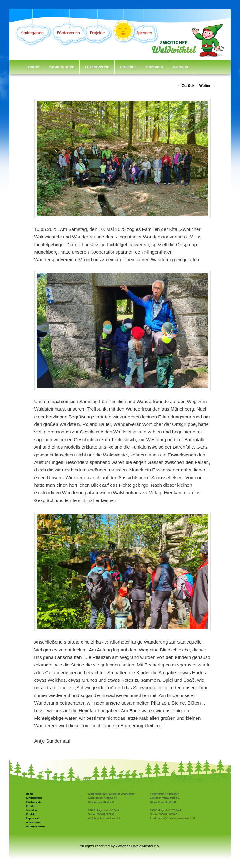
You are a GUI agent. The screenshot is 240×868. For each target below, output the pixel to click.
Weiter (207, 86)
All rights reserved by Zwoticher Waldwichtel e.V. (120, 846)
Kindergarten (62, 67)
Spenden (155, 67)
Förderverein (97, 67)
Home (33, 67)
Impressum (33, 818)
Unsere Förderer (36, 826)
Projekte (128, 67)
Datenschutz (34, 822)
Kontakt (181, 67)
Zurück (186, 86)
